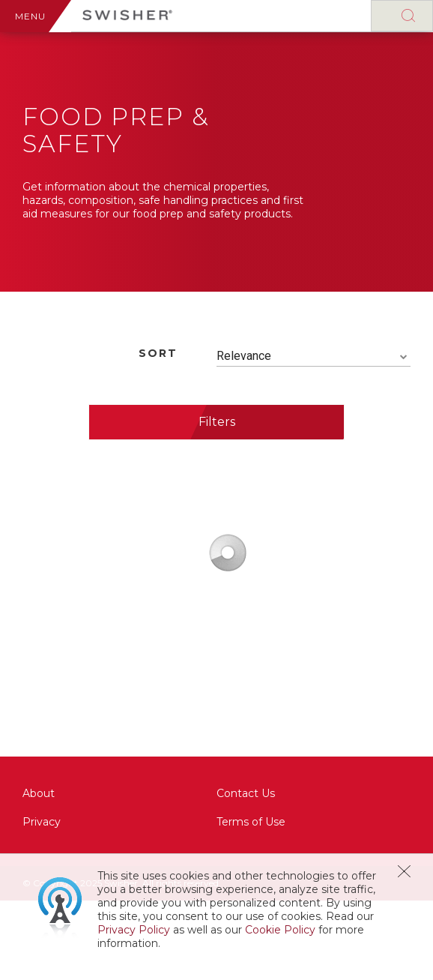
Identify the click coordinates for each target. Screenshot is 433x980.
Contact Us (246, 793)
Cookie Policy (280, 930)
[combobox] (314, 357)
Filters (217, 422)
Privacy (42, 822)
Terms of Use (251, 822)
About (39, 793)
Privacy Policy (134, 930)
